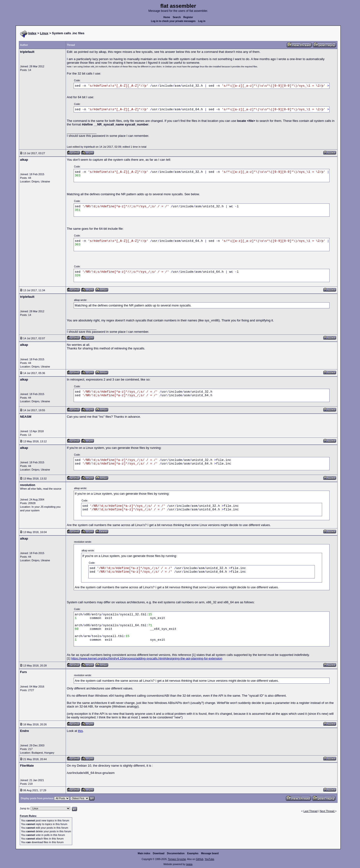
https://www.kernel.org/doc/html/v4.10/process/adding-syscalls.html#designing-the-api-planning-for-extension (147, 658)
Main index (144, 853)
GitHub (200, 859)
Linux (44, 33)
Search (177, 17)
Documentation (176, 853)
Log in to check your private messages (173, 21)
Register (188, 17)
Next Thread (327, 811)
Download (159, 853)
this (80, 731)
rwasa (189, 864)
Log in (202, 21)
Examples (193, 853)
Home (167, 17)
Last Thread (311, 811)
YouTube (209, 859)
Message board (210, 853)
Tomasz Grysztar (177, 859)
